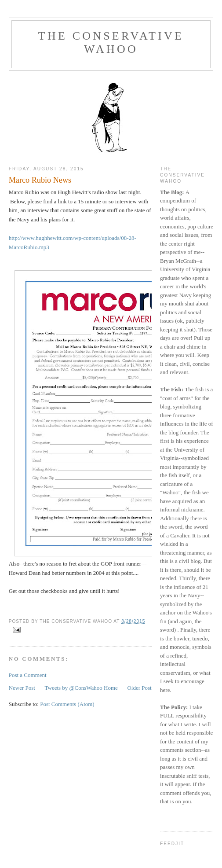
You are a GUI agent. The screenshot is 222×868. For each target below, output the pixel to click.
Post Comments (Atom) (67, 704)
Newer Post (22, 688)
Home (111, 688)
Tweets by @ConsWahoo (73, 688)
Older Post (139, 688)
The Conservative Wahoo (111, 42)
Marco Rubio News (40, 180)
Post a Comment (28, 675)
